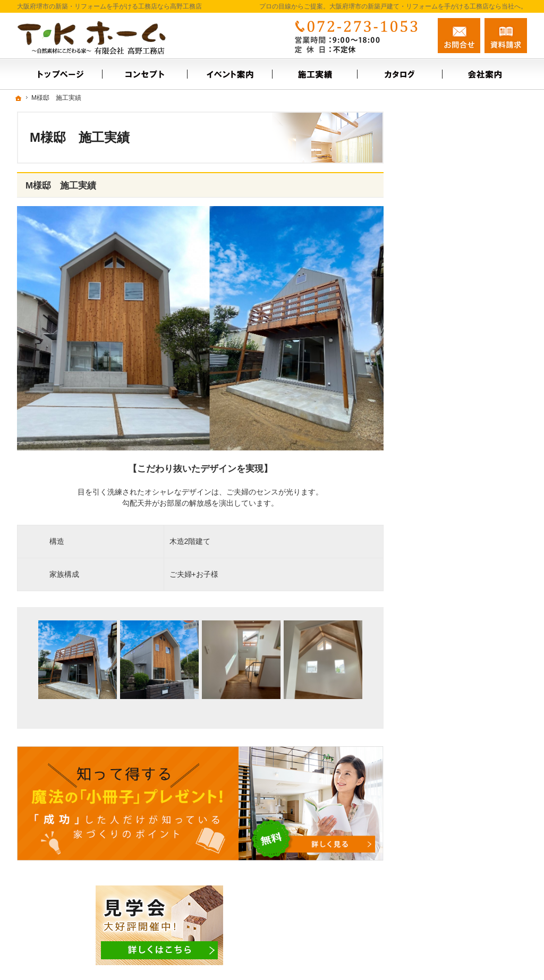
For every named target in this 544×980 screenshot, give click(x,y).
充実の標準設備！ (446, 428)
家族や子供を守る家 (450, 483)
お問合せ (459, 36)
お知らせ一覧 (439, 373)
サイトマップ (439, 529)
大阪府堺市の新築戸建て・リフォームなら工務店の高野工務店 (380, 955)
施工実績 (431, 282)
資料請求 (506, 36)
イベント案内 (439, 259)
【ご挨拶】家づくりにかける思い (469, 401)
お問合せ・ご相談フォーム (463, 911)
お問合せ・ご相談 (446, 351)
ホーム (428, 223)
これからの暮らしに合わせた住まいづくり (469, 456)
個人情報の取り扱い (450, 506)
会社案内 (431, 305)
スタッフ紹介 (439, 328)
